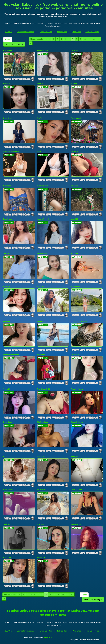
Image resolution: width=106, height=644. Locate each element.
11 (89, 39)
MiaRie (40, 118)
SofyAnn (74, 254)
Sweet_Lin (41, 558)
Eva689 (74, 84)
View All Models (36, 39)
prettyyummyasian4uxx (80, 321)
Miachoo (41, 524)
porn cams (59, 615)
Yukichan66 (75, 287)
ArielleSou (41, 490)
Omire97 (7, 389)
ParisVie (7, 84)
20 (98, 39)
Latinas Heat (62, 32)
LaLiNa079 (75, 354)
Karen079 (7, 558)
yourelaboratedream (11, 354)
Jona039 (7, 254)
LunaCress (8, 219)
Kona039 (41, 321)
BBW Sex (9, 32)
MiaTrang (75, 186)
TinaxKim (41, 457)
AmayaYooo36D (43, 219)
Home (8, 40)
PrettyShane (42, 254)
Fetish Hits (48, 637)
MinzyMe (7, 321)
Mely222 (40, 151)
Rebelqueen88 (77, 490)
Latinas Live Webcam (26, 32)
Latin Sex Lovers (92, 32)
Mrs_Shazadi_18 (44, 389)
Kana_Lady (8, 422)
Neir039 (40, 84)
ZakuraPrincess (77, 422)
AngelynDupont (77, 389)
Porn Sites (77, 32)
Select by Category (14, 44)
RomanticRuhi (43, 186)
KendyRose (8, 118)
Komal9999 (8, 50)
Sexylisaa (7, 186)
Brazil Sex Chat (46, 32)
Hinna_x (7, 287)
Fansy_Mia (75, 151)
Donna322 (7, 457)
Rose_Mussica (77, 118)
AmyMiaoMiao (43, 50)
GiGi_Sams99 (9, 490)
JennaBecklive (77, 524)
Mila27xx (41, 287)
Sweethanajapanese (11, 151)
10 (85, 39)
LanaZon (74, 50)
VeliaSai (6, 524)
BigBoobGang (43, 422)
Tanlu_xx (74, 457)
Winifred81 (41, 354)
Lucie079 (74, 219)
